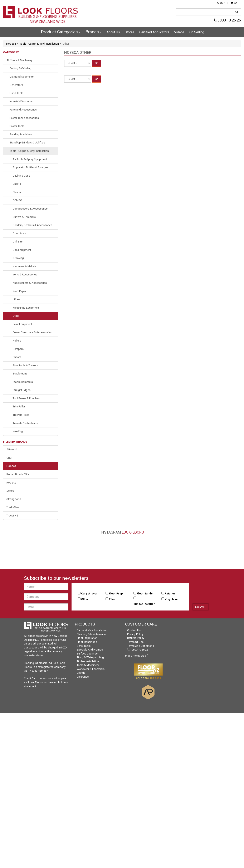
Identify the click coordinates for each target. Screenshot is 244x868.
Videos (179, 32)
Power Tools (17, 126)
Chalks (17, 184)
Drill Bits (18, 242)
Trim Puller (19, 406)
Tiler (112, 599)
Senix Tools (84, 646)
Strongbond (14, 499)
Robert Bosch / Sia (18, 474)
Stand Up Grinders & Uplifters (27, 143)
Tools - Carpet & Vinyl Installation (39, 44)
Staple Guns (20, 374)
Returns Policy (136, 638)
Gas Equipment (22, 250)
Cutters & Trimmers (24, 217)
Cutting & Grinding (21, 68)
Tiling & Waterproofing (90, 657)
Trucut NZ (12, 516)
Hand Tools (16, 93)
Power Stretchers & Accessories (32, 332)
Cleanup (18, 192)
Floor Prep (116, 594)
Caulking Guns (21, 176)
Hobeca (11, 44)
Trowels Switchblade (25, 423)
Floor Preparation (87, 638)
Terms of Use (135, 642)
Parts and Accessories (23, 110)
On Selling (197, 32)
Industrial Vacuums (21, 101)
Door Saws (19, 233)
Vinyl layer (172, 599)
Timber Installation (88, 661)
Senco (10, 491)
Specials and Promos (90, 650)
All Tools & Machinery (19, 60)
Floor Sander (145, 594)
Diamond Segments (22, 77)
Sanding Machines (21, 134)
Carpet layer (89, 594)
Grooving (18, 258)
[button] (223, 3)
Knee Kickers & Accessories (30, 283)
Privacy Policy (135, 634)
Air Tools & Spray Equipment (30, 159)
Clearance (83, 677)
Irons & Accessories (25, 274)
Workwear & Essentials (91, 669)
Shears (17, 357)
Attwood (12, 449)
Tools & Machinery (88, 665)
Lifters (17, 299)
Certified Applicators (154, 32)
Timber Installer (144, 604)
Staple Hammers (23, 382)
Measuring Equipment (26, 308)
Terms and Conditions (141, 646)
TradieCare (13, 507)
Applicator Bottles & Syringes (30, 167)
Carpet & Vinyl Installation (92, 630)
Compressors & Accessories (30, 209)
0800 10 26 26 (227, 20)
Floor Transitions (87, 642)
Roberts (11, 483)
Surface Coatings (87, 654)
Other (16, 316)
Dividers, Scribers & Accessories (32, 225)
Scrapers (18, 349)
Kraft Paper (19, 291)
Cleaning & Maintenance (91, 634)
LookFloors (133, 532)
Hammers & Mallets (25, 266)
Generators (16, 85)
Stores (130, 32)
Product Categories (61, 32)
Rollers (17, 341)
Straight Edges (22, 390)
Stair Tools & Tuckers (25, 365)
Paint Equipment (22, 324)
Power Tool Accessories (24, 118)
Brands (94, 32)
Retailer (170, 594)
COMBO (17, 200)
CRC (9, 458)
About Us (113, 32)
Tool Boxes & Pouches (26, 398)
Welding (18, 431)
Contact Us (134, 630)
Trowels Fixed (21, 415)
